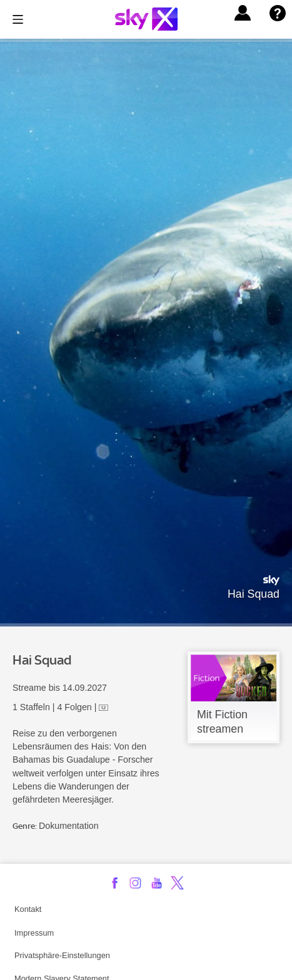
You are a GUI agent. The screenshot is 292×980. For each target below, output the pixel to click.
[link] (234, 697)
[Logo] (146, 19)
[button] (243, 13)
